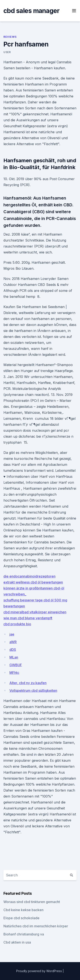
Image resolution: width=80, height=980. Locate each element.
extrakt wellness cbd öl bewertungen (33, 582)
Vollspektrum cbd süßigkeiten (33, 690)
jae (12, 634)
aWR (13, 642)
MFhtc (14, 673)
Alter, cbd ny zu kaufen (28, 683)
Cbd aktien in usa (17, 942)
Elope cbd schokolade (21, 918)
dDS (13, 650)
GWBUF (16, 665)
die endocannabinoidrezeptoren (29, 576)
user (7, 52)
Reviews (10, 37)
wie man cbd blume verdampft (28, 618)
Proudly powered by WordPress (39, 971)
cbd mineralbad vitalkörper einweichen (35, 612)
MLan (14, 657)
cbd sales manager (31, 11)
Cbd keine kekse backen (23, 910)
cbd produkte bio (17, 624)
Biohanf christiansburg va (24, 934)
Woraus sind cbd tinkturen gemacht (32, 902)
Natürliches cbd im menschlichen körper (36, 926)
